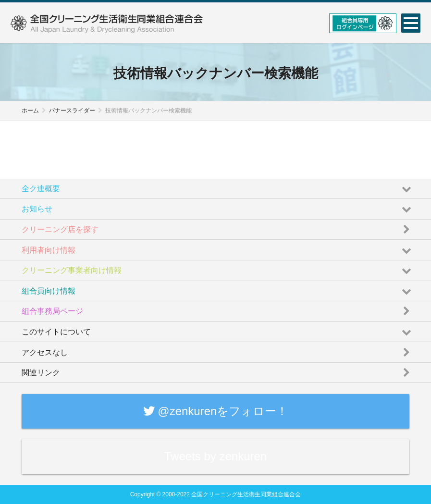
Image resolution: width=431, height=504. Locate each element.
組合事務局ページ (218, 309)
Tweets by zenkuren (215, 456)
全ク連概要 (218, 186)
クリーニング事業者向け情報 (218, 268)
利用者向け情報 (218, 247)
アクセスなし (218, 350)
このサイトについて (218, 329)
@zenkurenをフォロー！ (216, 411)
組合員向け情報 (218, 289)
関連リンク (218, 370)
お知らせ (218, 206)
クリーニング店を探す (218, 227)
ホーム (30, 111)
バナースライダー (72, 111)
